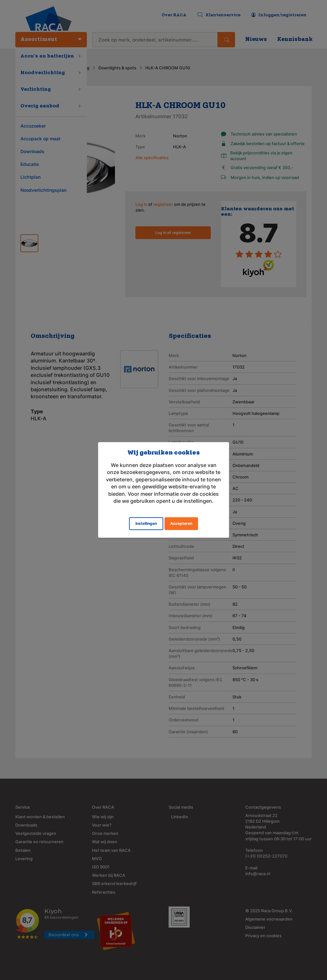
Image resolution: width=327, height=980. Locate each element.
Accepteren (181, 524)
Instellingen (146, 524)
